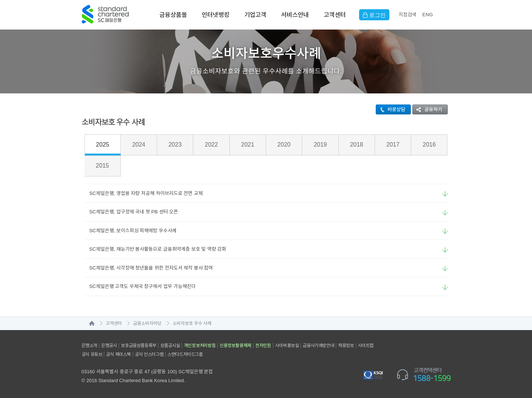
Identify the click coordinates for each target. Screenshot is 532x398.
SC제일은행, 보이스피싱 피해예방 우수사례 (131, 231)
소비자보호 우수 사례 (192, 323)
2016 (429, 145)
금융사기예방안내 (318, 346)
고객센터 (335, 15)
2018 (357, 145)
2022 (211, 145)
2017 (393, 145)
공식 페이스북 (118, 354)
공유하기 (427, 109)
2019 (320, 145)
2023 (175, 145)
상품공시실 (170, 346)
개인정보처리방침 (200, 346)
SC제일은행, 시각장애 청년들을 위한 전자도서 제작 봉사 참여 (149, 268)
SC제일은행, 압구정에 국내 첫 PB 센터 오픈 (132, 212)
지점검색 (407, 15)
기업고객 (255, 15)
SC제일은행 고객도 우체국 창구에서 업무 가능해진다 (140, 286)
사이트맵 (366, 346)
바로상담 (391, 109)
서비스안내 (295, 15)
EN (427, 15)
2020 (284, 145)
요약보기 (445, 194)
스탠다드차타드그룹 (185, 354)
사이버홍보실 (287, 346)
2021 (248, 145)
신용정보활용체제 (235, 346)
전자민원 (263, 346)
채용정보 (346, 346)
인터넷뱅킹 (216, 15)
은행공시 (109, 346)
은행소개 (89, 346)
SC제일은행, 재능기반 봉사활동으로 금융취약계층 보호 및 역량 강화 (156, 249)
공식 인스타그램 (149, 354)
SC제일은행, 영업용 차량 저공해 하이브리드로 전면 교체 (144, 193)
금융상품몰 (173, 15)
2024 (139, 145)
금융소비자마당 (147, 323)
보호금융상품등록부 (138, 346)
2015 (102, 166)
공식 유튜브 (92, 354)
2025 (103, 145)
